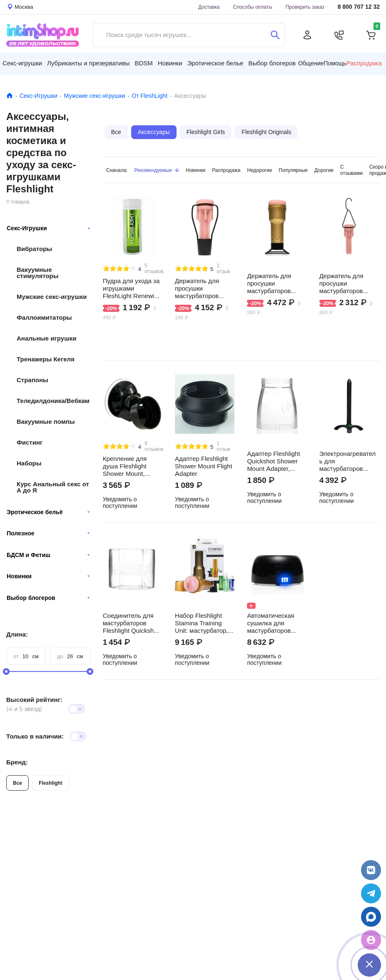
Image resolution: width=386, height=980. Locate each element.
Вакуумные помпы (46, 422)
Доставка (209, 7)
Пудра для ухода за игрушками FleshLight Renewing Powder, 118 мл (132, 289)
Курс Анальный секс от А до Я (53, 487)
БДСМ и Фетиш (48, 555)
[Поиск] (275, 35)
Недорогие (260, 170)
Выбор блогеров (48, 598)
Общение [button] (311, 63)
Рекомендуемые (157, 170)
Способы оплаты (253, 7)
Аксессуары (154, 132)
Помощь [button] (335, 63)
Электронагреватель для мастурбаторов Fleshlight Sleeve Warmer (348, 461)
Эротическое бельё (48, 512)
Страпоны (32, 380)
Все (17, 783)
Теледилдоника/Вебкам (53, 401)
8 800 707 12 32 (359, 7)
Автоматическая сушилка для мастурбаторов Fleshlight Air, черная (270, 623)
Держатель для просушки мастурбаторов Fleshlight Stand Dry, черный (204, 289)
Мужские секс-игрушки (95, 96)
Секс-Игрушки (39, 96)
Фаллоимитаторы (44, 317)
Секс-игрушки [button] (22, 63)
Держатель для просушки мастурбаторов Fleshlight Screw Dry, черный (276, 284)
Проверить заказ (305, 7)
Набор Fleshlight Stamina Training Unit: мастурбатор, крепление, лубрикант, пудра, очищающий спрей (202, 623)
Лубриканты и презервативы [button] (88, 63)
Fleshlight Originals (266, 132)
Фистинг (30, 442)
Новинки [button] (170, 63)
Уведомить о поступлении (120, 502)
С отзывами (351, 170)
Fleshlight (51, 783)
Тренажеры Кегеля (46, 359)
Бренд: (17, 762)
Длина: (17, 634)
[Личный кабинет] (307, 35)
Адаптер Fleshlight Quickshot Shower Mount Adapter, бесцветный (273, 461)
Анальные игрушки (46, 338)
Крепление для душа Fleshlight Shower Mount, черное (125, 466)
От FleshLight (149, 96)
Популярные (293, 170)
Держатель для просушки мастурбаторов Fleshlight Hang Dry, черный (347, 284)
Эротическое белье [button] (215, 63)
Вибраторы (34, 249)
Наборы (29, 463)
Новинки (48, 576)
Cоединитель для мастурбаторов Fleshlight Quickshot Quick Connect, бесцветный (131, 623)
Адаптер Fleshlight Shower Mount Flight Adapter (204, 466)
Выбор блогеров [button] (272, 63)
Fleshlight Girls (206, 132)
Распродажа (226, 170)
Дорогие (324, 170)
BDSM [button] (143, 63)
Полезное (48, 533)
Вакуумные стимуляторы (38, 273)
